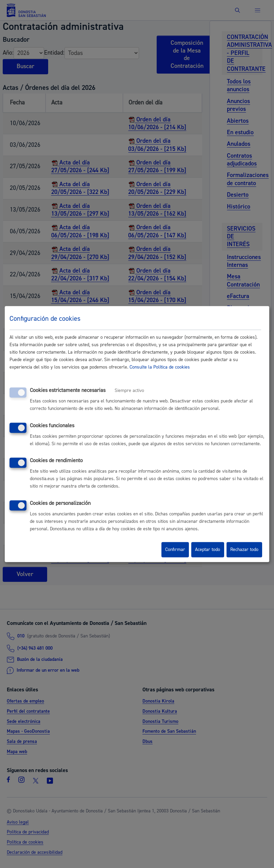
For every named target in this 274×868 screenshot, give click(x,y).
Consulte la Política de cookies (160, 367)
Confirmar (175, 550)
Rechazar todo (244, 550)
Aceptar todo (208, 550)
